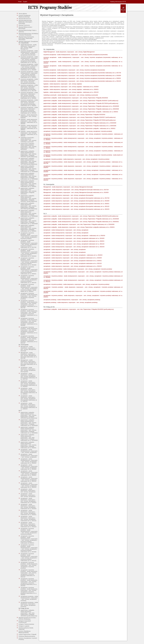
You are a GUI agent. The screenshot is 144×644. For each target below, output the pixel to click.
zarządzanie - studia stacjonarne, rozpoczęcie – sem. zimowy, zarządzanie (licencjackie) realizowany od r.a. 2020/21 (29, 391)
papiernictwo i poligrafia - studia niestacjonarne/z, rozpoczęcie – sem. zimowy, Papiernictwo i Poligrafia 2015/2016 (29, 146)
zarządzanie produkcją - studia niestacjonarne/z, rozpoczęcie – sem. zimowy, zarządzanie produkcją (29, 598)
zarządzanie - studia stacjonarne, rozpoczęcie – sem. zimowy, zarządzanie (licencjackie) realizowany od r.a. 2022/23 (29, 406)
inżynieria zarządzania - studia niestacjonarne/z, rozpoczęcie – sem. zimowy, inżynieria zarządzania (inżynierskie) (29, 53)
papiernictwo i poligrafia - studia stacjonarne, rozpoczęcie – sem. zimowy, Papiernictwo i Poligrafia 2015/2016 (29, 191)
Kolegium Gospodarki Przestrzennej (25, 622)
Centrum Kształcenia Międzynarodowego (25, 16)
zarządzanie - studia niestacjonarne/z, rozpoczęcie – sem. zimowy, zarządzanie (29, 451)
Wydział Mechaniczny (25, 19)
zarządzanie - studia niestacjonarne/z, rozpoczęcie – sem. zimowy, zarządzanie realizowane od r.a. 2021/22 (29, 479)
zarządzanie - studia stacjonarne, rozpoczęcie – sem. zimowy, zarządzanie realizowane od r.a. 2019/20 (28, 506)
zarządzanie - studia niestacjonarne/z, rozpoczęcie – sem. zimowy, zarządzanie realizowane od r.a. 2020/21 (29, 473)
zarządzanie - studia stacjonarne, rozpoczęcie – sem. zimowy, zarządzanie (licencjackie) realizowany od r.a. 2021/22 (29, 399)
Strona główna (23, 14)
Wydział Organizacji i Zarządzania (28, 41)
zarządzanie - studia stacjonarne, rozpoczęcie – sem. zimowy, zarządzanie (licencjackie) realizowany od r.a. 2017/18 (29, 376)
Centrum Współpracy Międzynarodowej (25, 632)
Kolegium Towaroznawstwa (26, 624)
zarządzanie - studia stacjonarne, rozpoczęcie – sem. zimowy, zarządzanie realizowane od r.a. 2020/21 (28, 513)
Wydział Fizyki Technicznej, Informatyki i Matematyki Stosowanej (26, 38)
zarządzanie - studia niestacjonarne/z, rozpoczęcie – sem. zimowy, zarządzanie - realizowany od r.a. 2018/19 (29, 461)
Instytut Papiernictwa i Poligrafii (27, 634)
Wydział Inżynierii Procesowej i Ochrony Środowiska (27, 618)
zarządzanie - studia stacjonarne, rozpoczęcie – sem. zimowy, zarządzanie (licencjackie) (28, 370)
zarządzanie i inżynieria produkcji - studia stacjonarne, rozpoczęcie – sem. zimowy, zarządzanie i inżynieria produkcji (29, 296)
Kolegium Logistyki (24, 626)
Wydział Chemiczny (24, 25)
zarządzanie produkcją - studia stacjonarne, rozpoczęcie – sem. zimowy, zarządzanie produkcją (29, 605)
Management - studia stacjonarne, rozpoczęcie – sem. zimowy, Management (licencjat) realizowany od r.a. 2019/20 (29, 363)
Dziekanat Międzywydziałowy (27, 636)
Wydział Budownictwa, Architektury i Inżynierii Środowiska (28, 34)
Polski (20, 2)
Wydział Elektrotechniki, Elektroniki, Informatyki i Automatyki (25, 22)
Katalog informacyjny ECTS (118, 2)
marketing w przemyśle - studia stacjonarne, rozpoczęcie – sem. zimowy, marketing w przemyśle (29, 140)
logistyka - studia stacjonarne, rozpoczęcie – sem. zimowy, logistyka (29, 116)
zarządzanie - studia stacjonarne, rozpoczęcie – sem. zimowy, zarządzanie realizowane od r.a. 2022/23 (28, 525)
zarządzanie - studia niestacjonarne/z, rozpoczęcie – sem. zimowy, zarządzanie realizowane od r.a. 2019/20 (29, 467)
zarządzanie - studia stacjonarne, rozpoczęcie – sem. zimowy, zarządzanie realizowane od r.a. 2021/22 (28, 519)
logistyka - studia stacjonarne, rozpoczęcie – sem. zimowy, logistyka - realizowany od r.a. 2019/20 (29, 122)
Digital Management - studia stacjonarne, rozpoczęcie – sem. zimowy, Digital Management (29, 47)
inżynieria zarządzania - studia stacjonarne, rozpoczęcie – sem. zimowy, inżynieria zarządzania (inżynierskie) (29, 81)
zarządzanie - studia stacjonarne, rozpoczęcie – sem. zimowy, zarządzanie (28, 490)
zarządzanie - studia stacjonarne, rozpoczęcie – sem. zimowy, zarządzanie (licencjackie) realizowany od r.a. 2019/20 (29, 384)
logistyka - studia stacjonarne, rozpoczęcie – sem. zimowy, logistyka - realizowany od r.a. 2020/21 (29, 128)
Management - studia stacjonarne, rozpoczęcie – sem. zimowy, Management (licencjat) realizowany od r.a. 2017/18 (29, 355)
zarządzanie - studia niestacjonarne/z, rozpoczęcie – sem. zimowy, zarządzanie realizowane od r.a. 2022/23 (29, 485)
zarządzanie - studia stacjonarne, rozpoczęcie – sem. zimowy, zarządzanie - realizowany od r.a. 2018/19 (28, 500)
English (25, 2)
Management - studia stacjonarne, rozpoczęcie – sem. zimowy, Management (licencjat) (28, 349)
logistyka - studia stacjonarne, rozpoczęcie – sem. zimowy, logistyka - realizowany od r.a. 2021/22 (29, 134)
